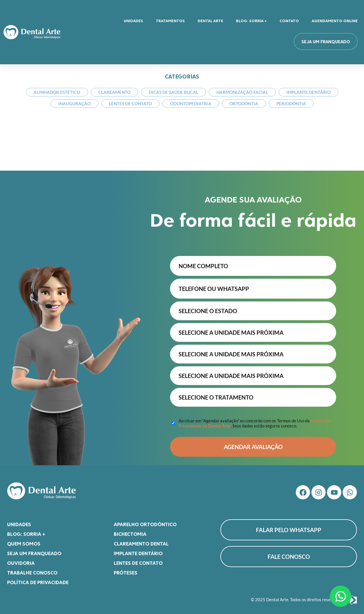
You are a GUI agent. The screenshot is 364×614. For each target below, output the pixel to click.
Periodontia (291, 104)
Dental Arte (210, 21)
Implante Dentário (309, 92)
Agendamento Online (335, 21)
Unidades (133, 21)
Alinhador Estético (57, 92)
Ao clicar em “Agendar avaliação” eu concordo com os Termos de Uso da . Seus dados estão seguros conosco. (255, 420)
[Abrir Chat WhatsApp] (341, 596)
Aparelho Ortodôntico (145, 521)
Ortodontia (244, 104)
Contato (289, 21)
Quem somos (24, 541)
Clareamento (114, 92)
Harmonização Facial (242, 92)
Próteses (126, 570)
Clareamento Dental (141, 541)
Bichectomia (130, 531)
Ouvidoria (21, 560)
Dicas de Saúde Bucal (173, 92)
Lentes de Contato (130, 104)
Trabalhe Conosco (32, 570)
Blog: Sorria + (251, 21)
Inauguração (75, 104)
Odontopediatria (191, 104)
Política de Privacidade (38, 579)
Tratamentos (170, 21)
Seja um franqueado (34, 550)
